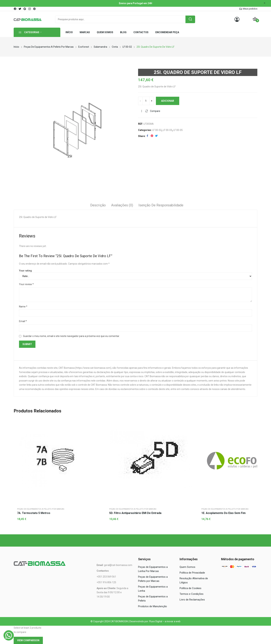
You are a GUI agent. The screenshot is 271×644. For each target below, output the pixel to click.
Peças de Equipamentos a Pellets (153, 599)
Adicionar (168, 101)
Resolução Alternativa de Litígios (194, 580)
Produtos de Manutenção (153, 606)
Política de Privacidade (192, 573)
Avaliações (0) (122, 205)
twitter (20, 9)
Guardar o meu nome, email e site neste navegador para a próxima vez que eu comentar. (71, 336)
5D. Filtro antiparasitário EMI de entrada (135, 513)
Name (23, 307)
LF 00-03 (167, 130)
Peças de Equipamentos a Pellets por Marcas (41, 509)
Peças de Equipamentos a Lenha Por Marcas (153, 569)
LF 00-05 (178, 130)
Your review (26, 284)
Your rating (25, 271)
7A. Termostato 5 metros (34, 513)
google (25, 9)
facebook (15, 9)
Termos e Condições (191, 594)
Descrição (98, 205)
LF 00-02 (157, 130)
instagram (30, 9)
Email (23, 321)
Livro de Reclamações (192, 600)
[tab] (98, 206)
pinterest (35, 9)
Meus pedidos (250, 9)
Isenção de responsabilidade (161, 205)
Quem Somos (187, 567)
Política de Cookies (190, 588)
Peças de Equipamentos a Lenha (153, 589)
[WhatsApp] (9, 635)
